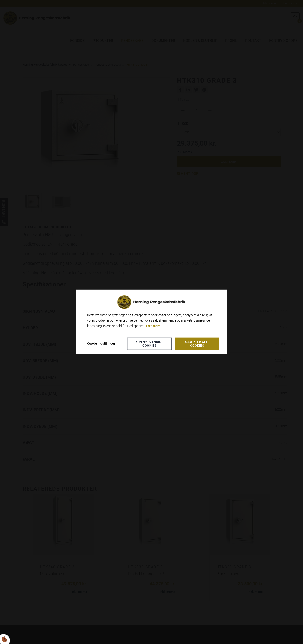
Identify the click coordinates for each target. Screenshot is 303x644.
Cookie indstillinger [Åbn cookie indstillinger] (101, 343)
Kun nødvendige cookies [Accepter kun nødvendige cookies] (150, 344)
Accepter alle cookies (197, 344)
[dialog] (152, 322)
